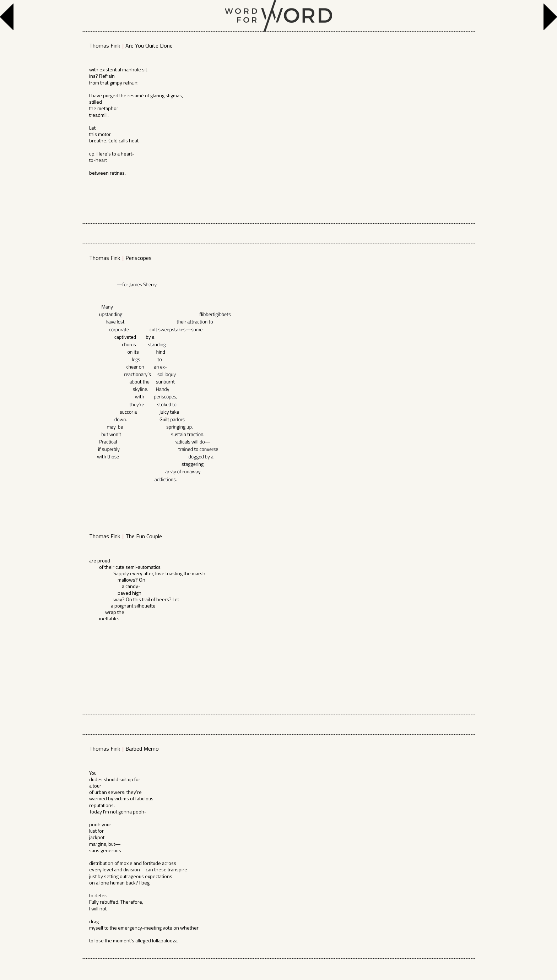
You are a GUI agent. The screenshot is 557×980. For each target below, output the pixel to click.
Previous (9, 17)
